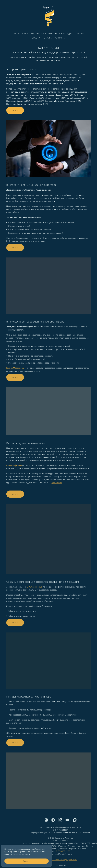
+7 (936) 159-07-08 (63, 854)
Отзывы (48, 38)
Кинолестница (20, 34)
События (37, 38)
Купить (15, 110)
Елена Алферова (14, 468)
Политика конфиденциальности (64, 863)
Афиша (81, 34)
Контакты (60, 38)
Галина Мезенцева (15, 371)
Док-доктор (57, 485)
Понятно (27, 861)
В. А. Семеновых (35, 590)
